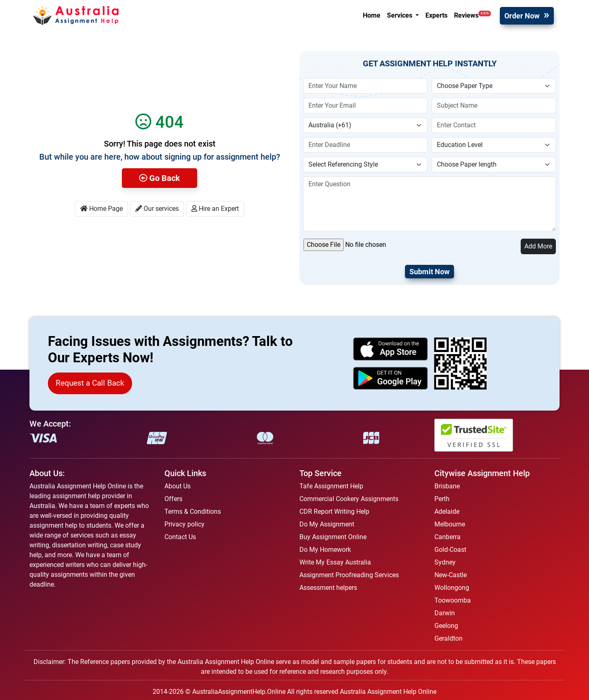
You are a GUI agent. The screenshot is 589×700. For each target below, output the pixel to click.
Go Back (160, 178)
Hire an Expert (215, 209)
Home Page (101, 209)
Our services (157, 209)
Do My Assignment (327, 524)
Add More (538, 246)
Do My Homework (325, 550)
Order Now (522, 16)
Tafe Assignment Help (331, 486)
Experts (436, 15)
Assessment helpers (328, 588)
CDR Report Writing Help (334, 511)
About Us (178, 486)
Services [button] (400, 15)
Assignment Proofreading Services (349, 575)
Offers (173, 499)
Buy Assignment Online (333, 537)
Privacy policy (184, 524)
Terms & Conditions (193, 511)
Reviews (472, 15)
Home (372, 15)
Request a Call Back (90, 383)
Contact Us (180, 537)
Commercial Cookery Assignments (349, 499)
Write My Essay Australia (335, 562)
